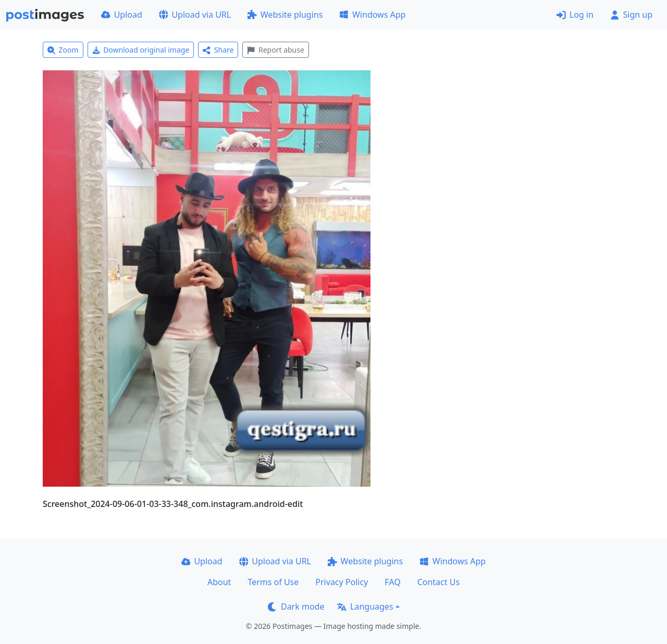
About (219, 582)
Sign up (631, 15)
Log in (575, 15)
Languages (365, 606)
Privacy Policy (342, 582)
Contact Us (439, 582)
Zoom (63, 50)
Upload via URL (195, 15)
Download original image (141, 50)
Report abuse (275, 50)
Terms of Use (273, 582)
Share (218, 50)
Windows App (372, 15)
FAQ (392, 582)
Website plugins (285, 15)
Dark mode (296, 606)
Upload (122, 15)
